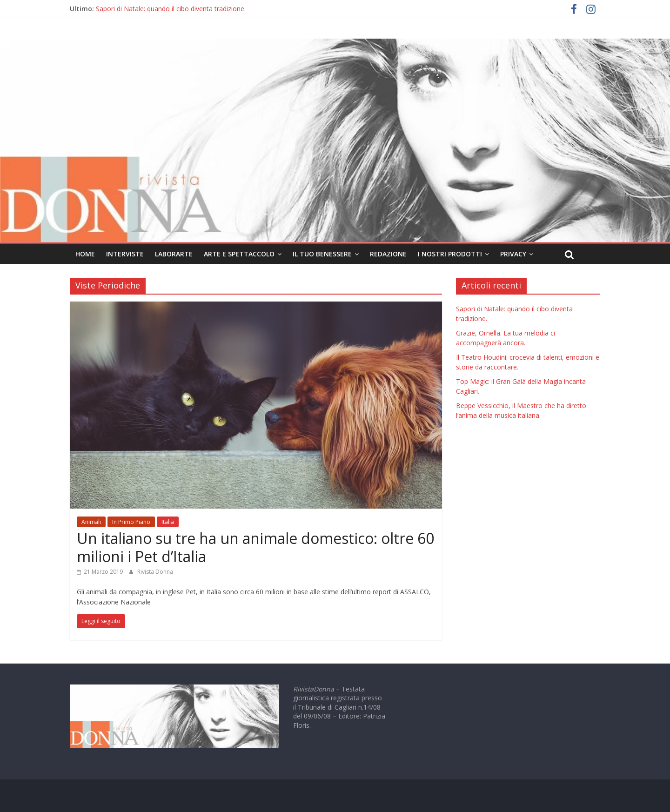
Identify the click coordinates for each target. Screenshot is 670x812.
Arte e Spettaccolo (239, 254)
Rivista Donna (155, 572)
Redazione (388, 254)
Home (85, 254)
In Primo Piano (131, 522)
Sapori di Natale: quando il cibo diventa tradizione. (171, 9)
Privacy (513, 254)
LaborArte (174, 254)
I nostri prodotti (450, 254)
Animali (91, 522)
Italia (168, 522)
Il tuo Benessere (322, 254)
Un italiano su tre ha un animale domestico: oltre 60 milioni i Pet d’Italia (255, 547)
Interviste (125, 254)
